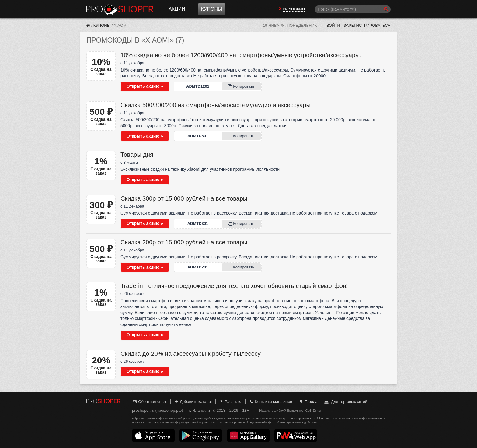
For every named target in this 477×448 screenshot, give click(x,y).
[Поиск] (353, 9)
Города (308, 402)
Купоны (212, 9)
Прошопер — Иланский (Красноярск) (120, 9)
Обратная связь (150, 402)
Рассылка (230, 402)
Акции (177, 9)
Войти (333, 25)
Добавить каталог (193, 402)
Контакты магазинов (270, 402)
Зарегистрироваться (367, 25)
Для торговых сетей (345, 402)
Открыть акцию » (145, 86)
